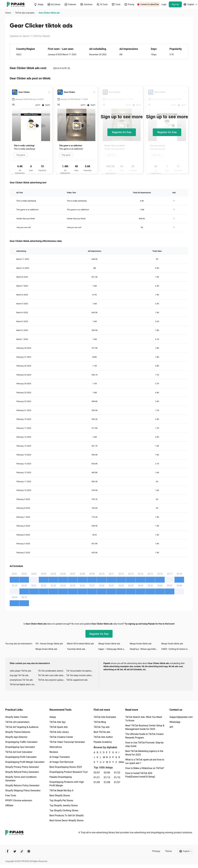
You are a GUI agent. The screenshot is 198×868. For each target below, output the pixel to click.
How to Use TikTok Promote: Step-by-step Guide (145, 744)
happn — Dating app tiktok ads (112, 649)
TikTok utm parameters (17, 722)
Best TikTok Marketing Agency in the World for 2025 (144, 753)
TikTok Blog (100, 722)
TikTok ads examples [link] (25, 13)
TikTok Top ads (101, 727)
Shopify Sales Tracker (17, 717)
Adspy (53, 717)
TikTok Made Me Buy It (61, 790)
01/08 (107, 782)
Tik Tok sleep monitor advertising (80, 675)
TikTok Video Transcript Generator (67, 742)
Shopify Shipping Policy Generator (23, 790)
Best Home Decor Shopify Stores (67, 820)
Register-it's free (122, 132)
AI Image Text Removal (61, 762)
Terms (168, 851)
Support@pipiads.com (181, 717)
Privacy (156, 851)
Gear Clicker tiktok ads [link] (49, 13)
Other (119, 762)
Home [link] (8, 13)
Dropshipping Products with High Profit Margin (67, 784)
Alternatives (56, 747)
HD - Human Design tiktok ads (49, 644)
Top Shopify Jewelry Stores (64, 805)
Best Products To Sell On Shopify (67, 815)
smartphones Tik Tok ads (21, 680)
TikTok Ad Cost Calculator (19, 752)
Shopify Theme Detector (18, 732)
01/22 (117, 773)
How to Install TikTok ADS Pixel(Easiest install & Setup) (140, 775)
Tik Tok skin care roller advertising (52, 675)
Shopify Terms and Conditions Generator (21, 779)
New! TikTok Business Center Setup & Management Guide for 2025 (145, 727)
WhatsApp (175, 722)
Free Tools (11, 795)
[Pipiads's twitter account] (15, 851)
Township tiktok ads (76, 649)
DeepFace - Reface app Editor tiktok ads (146, 649)
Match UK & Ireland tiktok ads (80, 644)
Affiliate (9, 805)
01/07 (117, 782)
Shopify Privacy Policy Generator (22, 767)
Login (164, 4)
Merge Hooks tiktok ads (109, 644)
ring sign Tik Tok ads (19, 675)
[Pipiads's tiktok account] (22, 851)
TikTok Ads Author (103, 737)
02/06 (107, 773)
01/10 (117, 777)
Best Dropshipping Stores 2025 (66, 767)
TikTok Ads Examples (105, 717)
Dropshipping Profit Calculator (21, 757)
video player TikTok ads (20, 671)
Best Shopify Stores (60, 795)
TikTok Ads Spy (58, 722)
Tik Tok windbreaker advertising (52, 671)
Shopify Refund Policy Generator (22, 772)
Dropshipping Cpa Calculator (20, 747)
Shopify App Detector (16, 737)
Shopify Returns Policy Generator (22, 785)
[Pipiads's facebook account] (8, 851)
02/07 (97, 773)
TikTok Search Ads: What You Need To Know (144, 719)
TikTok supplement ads (77, 680)
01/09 (97, 782)
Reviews (54, 752)
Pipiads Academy (103, 742)
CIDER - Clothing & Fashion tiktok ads (177, 649)
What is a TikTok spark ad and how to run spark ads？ (145, 761)
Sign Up (175, 4)
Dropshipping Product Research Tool (69, 772)
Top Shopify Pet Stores (61, 800)
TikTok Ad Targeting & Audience (22, 727)
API (171, 727)
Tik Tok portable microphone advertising (80, 671)
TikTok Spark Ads (59, 727)
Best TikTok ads (102, 732)
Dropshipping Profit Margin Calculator (25, 762)
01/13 (107, 777)
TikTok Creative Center (61, 737)
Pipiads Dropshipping (61, 777)
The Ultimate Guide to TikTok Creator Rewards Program (145, 736)
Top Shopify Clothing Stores (64, 810)
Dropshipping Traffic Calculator (21, 742)
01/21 (97, 777)
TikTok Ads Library (59, 732)
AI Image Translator (60, 757)
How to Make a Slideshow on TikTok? (145, 768)
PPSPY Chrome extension (19, 800)
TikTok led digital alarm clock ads (24, 684)
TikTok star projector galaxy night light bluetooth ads (52, 680)
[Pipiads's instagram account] (29, 851)
